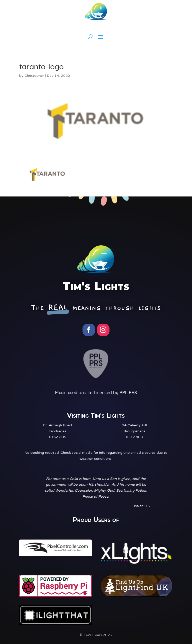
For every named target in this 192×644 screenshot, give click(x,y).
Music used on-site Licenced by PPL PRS (96, 393)
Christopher (34, 76)
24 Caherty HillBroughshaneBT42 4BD (134, 431)
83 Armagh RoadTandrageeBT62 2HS (58, 431)
